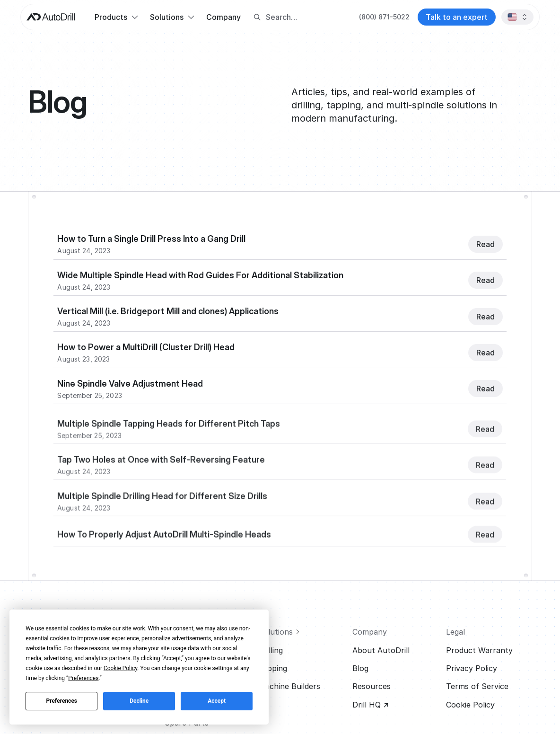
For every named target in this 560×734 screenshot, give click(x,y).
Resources (372, 686)
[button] (116, 17)
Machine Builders (289, 686)
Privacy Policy (472, 668)
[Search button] (257, 17)
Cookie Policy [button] (120, 668)
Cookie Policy (470, 705)
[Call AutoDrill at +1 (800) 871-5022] (384, 17)
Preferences (62, 701)
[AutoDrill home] (51, 17)
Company (223, 17)
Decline (139, 701)
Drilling (271, 650)
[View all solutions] (301, 632)
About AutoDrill (381, 650)
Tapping (273, 668)
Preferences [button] (83, 678)
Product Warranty (479, 650)
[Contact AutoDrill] (457, 17)
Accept (217, 701)
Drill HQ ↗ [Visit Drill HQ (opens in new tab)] (371, 705)
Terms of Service (477, 686)
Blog (360, 668)
